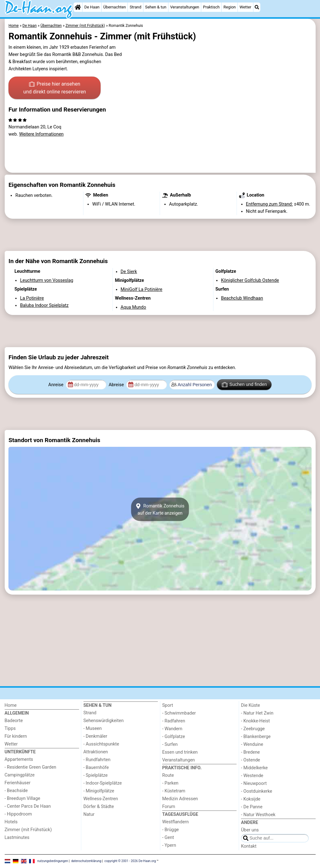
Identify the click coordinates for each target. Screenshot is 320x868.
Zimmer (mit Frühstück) (28, 830)
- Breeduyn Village (22, 798)
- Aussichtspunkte (101, 744)
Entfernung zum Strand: (269, 204)
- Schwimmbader (179, 713)
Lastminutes (17, 838)
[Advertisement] (160, 235)
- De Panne (252, 807)
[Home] (78, 7)
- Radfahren (174, 721)
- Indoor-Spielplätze (103, 783)
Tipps (10, 728)
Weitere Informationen (41, 134)
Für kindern (16, 736)
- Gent (168, 838)
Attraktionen (96, 752)
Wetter (245, 7)
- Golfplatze (174, 737)
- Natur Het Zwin (257, 713)
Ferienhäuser (18, 783)
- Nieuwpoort (254, 783)
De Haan (92, 7)
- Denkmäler (95, 736)
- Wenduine (252, 744)
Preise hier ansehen (55, 88)
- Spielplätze (96, 775)
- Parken (170, 783)
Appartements (19, 759)
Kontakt (249, 846)
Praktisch (211, 7)
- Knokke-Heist (255, 721)
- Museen (93, 728)
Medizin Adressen (180, 799)
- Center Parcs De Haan (28, 806)
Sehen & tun (156, 7)
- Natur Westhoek (258, 815)
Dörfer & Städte (99, 807)
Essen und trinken (180, 752)
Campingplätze (20, 775)
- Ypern (169, 845)
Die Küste (250, 705)
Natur (89, 814)
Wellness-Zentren (101, 799)
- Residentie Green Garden (30, 767)
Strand (135, 7)
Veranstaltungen (185, 7)
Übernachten (114, 7)
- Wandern (172, 729)
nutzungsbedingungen (53, 861)
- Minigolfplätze (99, 791)
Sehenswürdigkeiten (104, 721)
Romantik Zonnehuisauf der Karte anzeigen (160, 509)
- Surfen (170, 744)
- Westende (252, 776)
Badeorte (14, 721)
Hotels (11, 822)
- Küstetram (174, 791)
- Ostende (250, 760)
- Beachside (16, 791)
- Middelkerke (254, 768)
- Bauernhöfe (96, 768)
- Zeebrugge (253, 729)
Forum (169, 807)
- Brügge (170, 830)
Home (11, 705)
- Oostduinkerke (257, 791)
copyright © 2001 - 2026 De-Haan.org (130, 861)
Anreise (57, 385)
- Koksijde (251, 799)
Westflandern (175, 822)
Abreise (117, 385)
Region (230, 7)
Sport (168, 705)
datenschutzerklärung (86, 861)
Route (168, 775)
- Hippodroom (18, 814)
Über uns (250, 830)
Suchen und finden (244, 385)
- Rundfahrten (97, 760)
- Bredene (250, 752)
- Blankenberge (256, 737)
